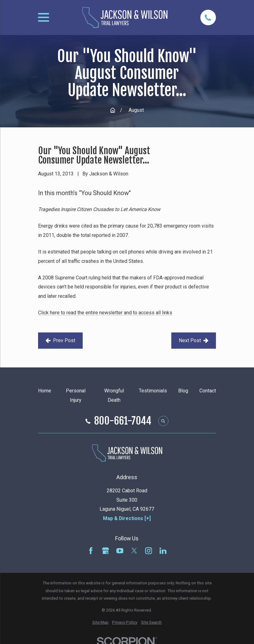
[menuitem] (100, 623)
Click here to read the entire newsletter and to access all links (105, 313)
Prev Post (60, 340)
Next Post (194, 340)
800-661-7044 (123, 421)
